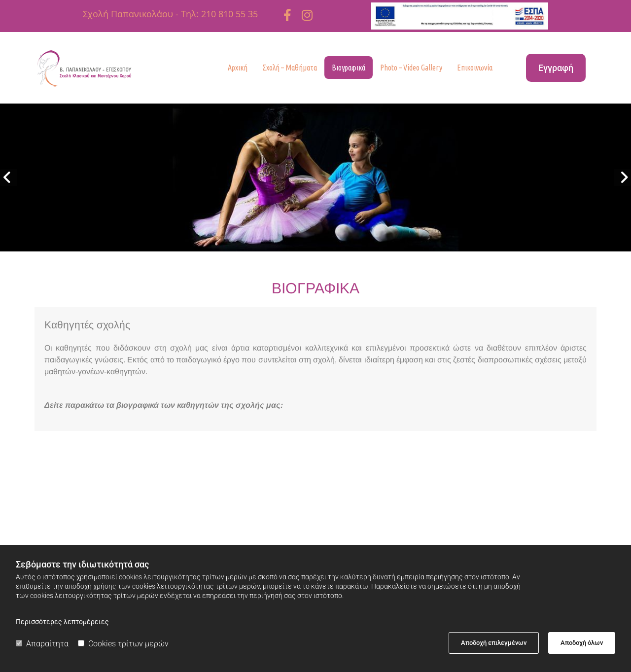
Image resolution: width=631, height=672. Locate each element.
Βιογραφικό (171, 491)
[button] (556, 68)
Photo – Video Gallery (411, 68)
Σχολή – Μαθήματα (290, 68)
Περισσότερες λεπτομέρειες (62, 622)
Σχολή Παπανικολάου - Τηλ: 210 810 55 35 (170, 14)
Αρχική (238, 68)
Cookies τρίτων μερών (123, 644)
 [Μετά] (622, 177)
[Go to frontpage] (99, 68)
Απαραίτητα (42, 644)
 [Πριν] (9, 177)
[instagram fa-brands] (307, 15)
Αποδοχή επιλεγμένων (494, 643)
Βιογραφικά (349, 68)
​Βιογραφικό (436, 489)
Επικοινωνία (475, 68)
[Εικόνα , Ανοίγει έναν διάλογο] (315, 177)
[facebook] (287, 15)
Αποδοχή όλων (582, 643)
